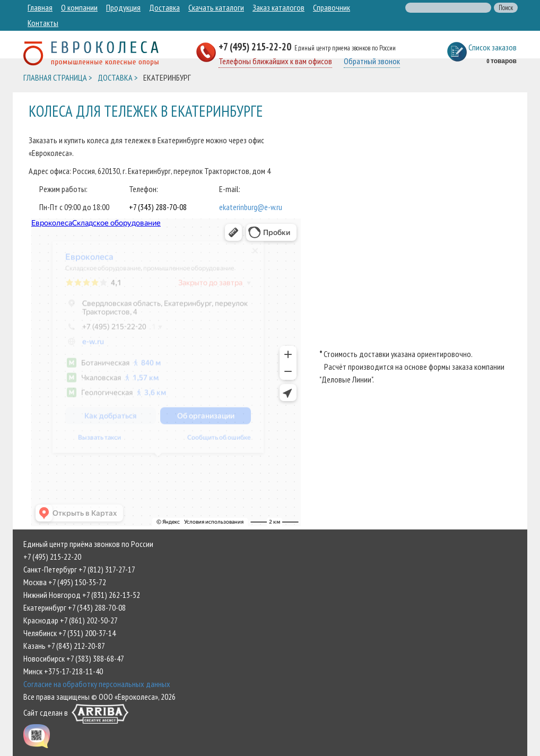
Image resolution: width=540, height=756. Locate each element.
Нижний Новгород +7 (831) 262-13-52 (82, 595)
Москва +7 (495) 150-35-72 (65, 582)
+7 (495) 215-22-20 (256, 46)
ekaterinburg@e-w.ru (251, 207)
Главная (40, 7)
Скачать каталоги (216, 7)
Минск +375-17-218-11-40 (63, 671)
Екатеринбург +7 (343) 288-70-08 (75, 607)
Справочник (332, 7)
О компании (79, 7)
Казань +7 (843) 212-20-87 (64, 646)
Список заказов (493, 47)
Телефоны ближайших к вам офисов (275, 61)
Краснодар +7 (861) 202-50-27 (71, 620)
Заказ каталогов (278, 7)
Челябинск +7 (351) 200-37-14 (69, 633)
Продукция (123, 7)
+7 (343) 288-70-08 (158, 207)
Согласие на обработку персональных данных (97, 684)
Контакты (43, 23)
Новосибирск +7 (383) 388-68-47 (74, 658)
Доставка (164, 7)
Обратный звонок (372, 61)
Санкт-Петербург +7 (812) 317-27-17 (79, 569)
